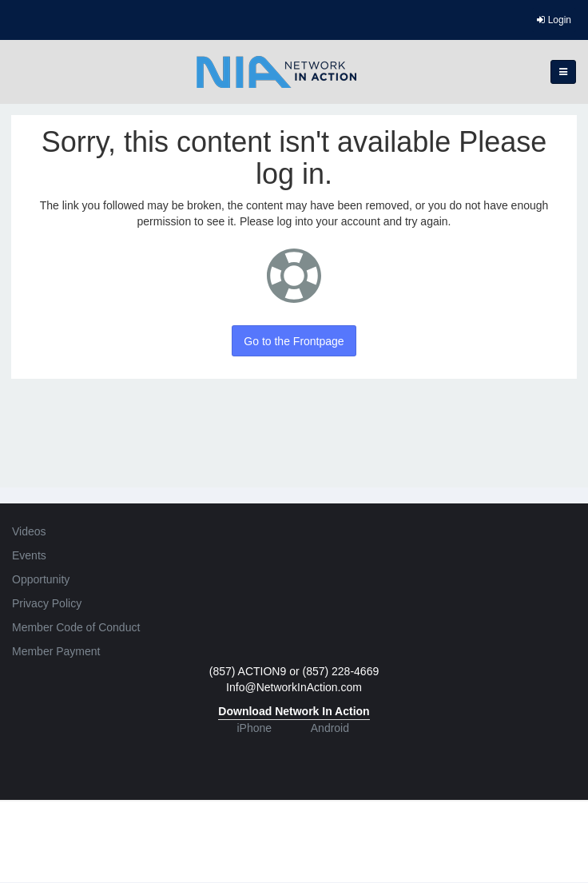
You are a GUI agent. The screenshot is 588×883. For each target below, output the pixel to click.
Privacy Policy (47, 603)
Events (29, 555)
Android (330, 728)
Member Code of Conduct (76, 627)
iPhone (254, 728)
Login (554, 20)
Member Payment (56, 651)
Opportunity (41, 579)
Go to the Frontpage (294, 341)
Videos (29, 531)
